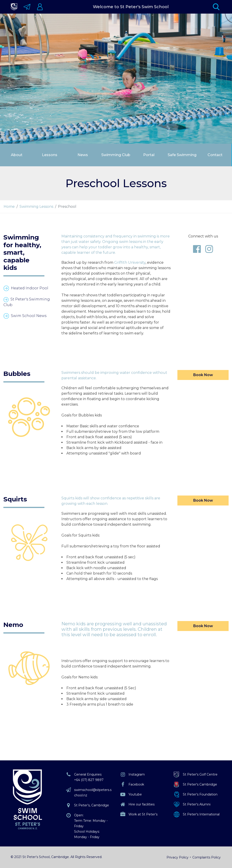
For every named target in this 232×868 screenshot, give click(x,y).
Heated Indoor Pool (30, 288)
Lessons (50, 155)
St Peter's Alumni (197, 804)
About (17, 155)
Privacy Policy (178, 857)
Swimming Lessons (36, 207)
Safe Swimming (182, 155)
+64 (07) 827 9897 (89, 780)
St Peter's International (201, 814)
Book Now (203, 375)
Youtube (135, 794)
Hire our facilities (141, 804)
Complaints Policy (207, 857)
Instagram (137, 774)
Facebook (136, 784)
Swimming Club (116, 155)
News (83, 155)
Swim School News (29, 316)
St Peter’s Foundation (200, 794)
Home (9, 207)
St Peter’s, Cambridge (92, 805)
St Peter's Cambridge (200, 784)
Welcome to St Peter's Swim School (131, 7)
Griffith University (130, 262)
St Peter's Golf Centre (200, 774)
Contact (215, 155)
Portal (149, 155)
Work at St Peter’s (143, 814)
